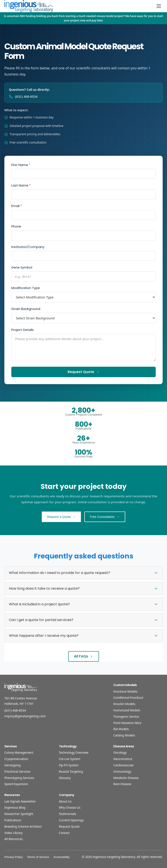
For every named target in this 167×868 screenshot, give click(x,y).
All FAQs (84, 656)
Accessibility (62, 857)
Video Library (13, 833)
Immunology (122, 771)
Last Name (21, 185)
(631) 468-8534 (15, 710)
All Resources (14, 839)
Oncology (120, 752)
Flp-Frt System (69, 765)
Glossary (65, 778)
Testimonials (68, 814)
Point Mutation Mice (127, 723)
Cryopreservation (16, 759)
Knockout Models (125, 691)
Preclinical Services (17, 771)
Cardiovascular (124, 765)
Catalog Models (124, 735)
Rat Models (121, 729)
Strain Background (26, 309)
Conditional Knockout (128, 698)
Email (17, 206)
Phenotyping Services (19, 778)
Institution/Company (28, 247)
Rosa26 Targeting (71, 771)
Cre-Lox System (70, 759)
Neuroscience (123, 759)
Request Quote (69, 826)
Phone (16, 226)
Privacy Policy (14, 857)
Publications (13, 820)
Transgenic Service (126, 716)
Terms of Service (38, 857)
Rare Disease (122, 784)
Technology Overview (74, 752)
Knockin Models (124, 704)
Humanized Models (127, 710)
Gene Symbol (22, 267)
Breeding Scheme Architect (23, 826)
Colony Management (19, 752)
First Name (21, 165)
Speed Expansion (16, 784)
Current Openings (71, 820)
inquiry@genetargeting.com (25, 716)
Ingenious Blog (15, 807)
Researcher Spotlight (19, 814)
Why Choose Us (70, 807)
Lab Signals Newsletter (20, 801)
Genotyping (13, 765)
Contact (64, 833)
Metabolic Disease (126, 778)
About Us (65, 801)
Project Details (23, 330)
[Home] (29, 6)
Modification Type (26, 288)
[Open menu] (159, 6)
